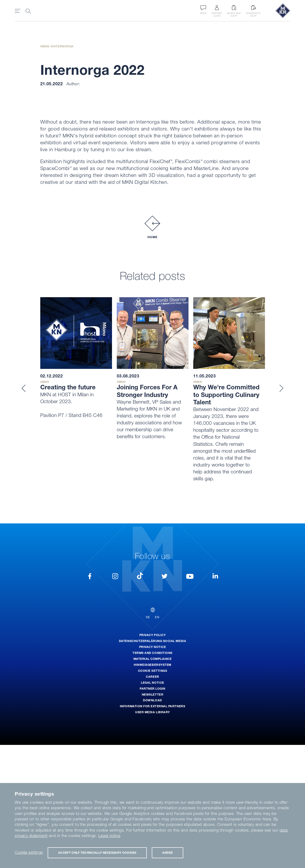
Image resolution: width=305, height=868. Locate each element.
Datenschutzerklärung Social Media (152, 764)
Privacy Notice (152, 770)
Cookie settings (29, 852)
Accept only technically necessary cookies (97, 853)
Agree (168, 853)
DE (148, 740)
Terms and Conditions (152, 776)
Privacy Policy (152, 758)
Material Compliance (153, 782)
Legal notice (109, 836)
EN (157, 740)
